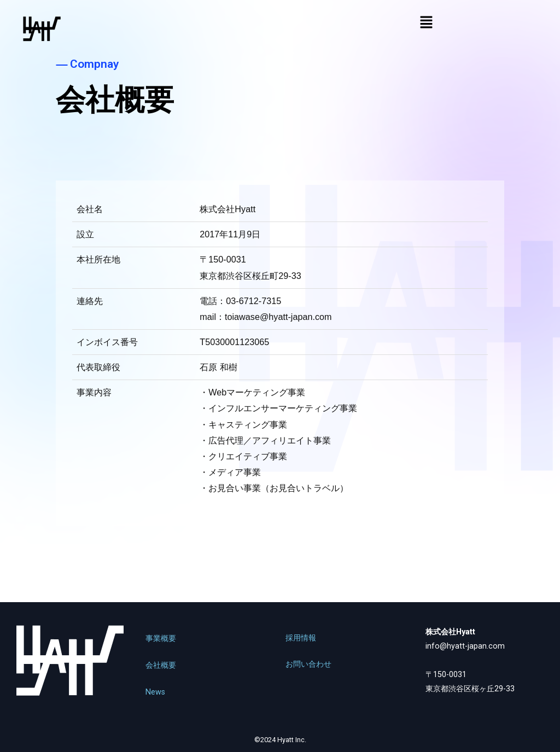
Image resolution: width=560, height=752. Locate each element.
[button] (426, 23)
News (155, 692)
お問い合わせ (308, 664)
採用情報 (301, 638)
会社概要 (161, 665)
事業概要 (161, 639)
